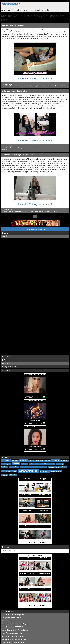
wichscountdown (56, 471)
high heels (4, 467)
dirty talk (47, 461)
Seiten (5, 233)
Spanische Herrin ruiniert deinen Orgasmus (16, 624)
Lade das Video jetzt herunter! (35, 79)
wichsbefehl (45, 471)
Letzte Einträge (8, 612)
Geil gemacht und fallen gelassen (13, 636)
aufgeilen (15, 461)
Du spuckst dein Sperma (10, 621)
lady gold (27, 86)
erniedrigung (6, 464)
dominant (47, 148)
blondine (49, 211)
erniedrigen (40, 148)
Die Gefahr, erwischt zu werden (13, 25)
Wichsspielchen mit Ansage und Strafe (14, 639)
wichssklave (13, 475)
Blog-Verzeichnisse (9, 367)
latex (24, 148)
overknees (31, 211)
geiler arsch (37, 464)
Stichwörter (6, 457)
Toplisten (6, 370)
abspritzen (20, 86)
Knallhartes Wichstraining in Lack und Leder (17, 155)
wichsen (11, 148)
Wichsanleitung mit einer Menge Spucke (15, 630)
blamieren (33, 86)
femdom (55, 86)
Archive (5, 547)
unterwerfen (54, 148)
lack (40, 211)
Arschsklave (6, 363)
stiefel (36, 211)
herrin (54, 211)
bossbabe (34, 148)
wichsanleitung (13, 86)
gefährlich (39, 86)
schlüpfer (45, 86)
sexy (3, 471)
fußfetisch (25, 464)
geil (57, 211)
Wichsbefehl (11, 4)
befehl (26, 211)
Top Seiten (6, 356)
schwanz (64, 467)
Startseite (5, 236)
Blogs (5, 360)
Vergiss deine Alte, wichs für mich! (13, 642)
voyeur (65, 86)
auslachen (23, 460)
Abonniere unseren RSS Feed (35, 229)
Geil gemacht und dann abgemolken (14, 615)
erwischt (60, 86)
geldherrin (46, 464)
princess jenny (54, 467)
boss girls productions (36, 461)
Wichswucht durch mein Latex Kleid (14, 91)
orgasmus (35, 467)
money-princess (25, 467)
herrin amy (11, 211)
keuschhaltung (14, 467)
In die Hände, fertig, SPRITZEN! (12, 627)
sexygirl (50, 86)
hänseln (60, 148)
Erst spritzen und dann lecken (11, 618)
